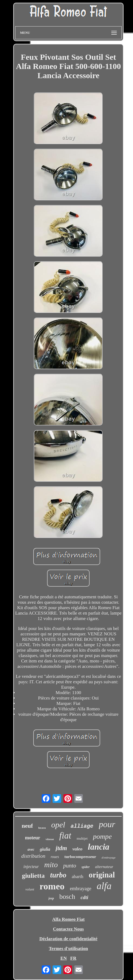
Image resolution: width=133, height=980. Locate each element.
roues (55, 857)
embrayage (81, 889)
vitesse (50, 839)
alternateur (104, 867)
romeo (52, 886)
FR (73, 958)
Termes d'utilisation (68, 948)
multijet (82, 838)
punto (70, 866)
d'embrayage (109, 858)
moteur (33, 838)
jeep (51, 898)
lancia (98, 847)
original (102, 875)
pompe (102, 837)
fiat (65, 836)
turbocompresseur (80, 857)
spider (86, 867)
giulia (45, 849)
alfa (104, 886)
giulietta (33, 876)
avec (31, 849)
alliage (82, 826)
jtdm (61, 848)
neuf (27, 826)
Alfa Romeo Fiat (69, 919)
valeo (77, 849)
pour (107, 824)
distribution (33, 856)
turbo (58, 875)
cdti (84, 897)
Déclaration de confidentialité (68, 939)
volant (30, 889)
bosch (67, 897)
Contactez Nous (69, 929)
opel (58, 825)
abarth (77, 877)
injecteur (31, 867)
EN (64, 958)
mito (51, 865)
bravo (42, 828)
